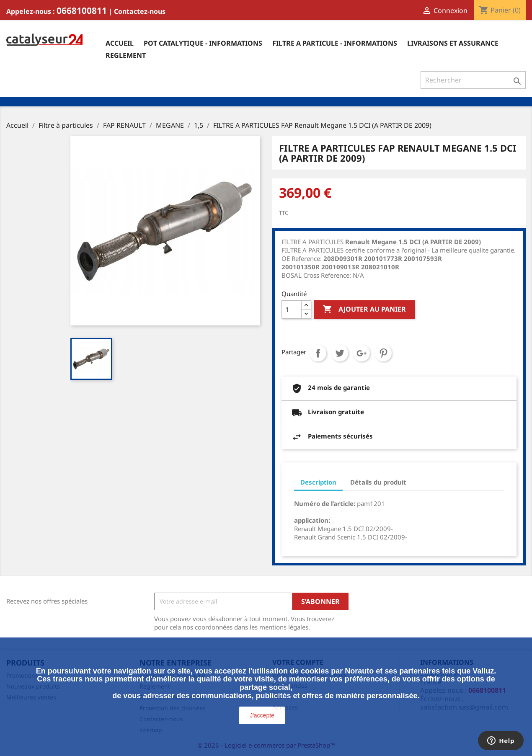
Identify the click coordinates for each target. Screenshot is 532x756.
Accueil (120, 43)
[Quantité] (292, 310)
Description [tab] (318, 482)
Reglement (126, 55)
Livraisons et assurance (453, 43)
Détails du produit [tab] (378, 482)
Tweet (340, 353)
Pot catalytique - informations (203, 43)
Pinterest (383, 353)
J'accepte (262, 715)
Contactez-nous (140, 11)
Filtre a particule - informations (335, 43)
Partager (318, 353)
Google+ (362, 353)
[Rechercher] (473, 80)
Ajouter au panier (364, 310)
